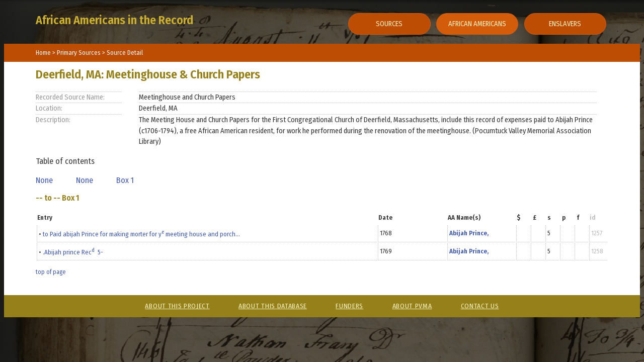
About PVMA (412, 306)
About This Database (273, 306)
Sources (389, 24)
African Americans (477, 24)
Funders (349, 306)
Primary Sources (79, 53)
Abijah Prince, (469, 233)
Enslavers (565, 24)
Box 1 (127, 180)
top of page (51, 272)
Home (43, 53)
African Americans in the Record (114, 20)
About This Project (177, 306)
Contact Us (480, 306)
